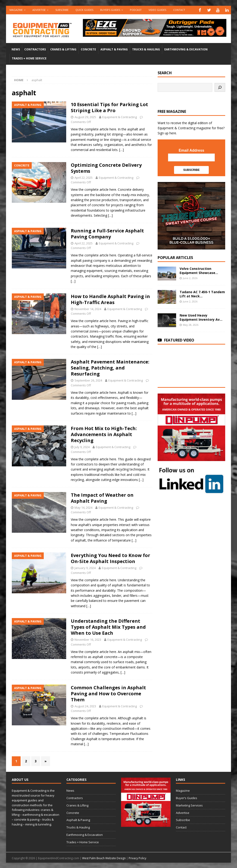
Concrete (88, 49)
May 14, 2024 (83, 507)
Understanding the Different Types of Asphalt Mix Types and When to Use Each (108, 626)
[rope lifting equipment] (191, 458)
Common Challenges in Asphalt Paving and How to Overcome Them (108, 693)
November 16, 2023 (88, 639)
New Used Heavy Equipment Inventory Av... (201, 317)
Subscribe (62, 10)
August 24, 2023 (85, 706)
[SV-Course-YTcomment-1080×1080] (191, 246)
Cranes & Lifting (63, 49)
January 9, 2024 (85, 567)
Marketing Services (189, 805)
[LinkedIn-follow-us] (191, 491)
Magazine (16, 10)
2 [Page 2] (26, 761)
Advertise (39, 10)
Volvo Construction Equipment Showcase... (199, 270)
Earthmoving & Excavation (186, 49)
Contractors (35, 49)
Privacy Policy (137, 858)
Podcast (136, 10)
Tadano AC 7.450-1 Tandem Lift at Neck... (202, 294)
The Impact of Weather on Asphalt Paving (102, 497)
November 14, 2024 (88, 308)
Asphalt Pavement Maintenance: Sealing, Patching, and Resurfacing (110, 367)
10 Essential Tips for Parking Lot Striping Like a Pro (109, 107)
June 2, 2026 (190, 278)
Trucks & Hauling (146, 49)
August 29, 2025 (85, 117)
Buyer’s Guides (110, 10)
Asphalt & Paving (114, 49)
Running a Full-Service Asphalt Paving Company (107, 233)
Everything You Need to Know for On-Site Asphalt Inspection (111, 558)
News (16, 49)
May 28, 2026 (191, 324)
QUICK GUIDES (84, 10)
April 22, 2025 (84, 177)
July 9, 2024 (82, 446)
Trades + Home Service (29, 58)
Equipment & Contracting (120, 117)
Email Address (192, 150)
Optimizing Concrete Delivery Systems (106, 168)
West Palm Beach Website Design (104, 858)
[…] (122, 149)
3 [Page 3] (36, 761)
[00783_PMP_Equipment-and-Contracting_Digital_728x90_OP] (155, 33)
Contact (179, 10)
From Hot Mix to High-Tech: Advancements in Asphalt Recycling (104, 434)
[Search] (220, 87)
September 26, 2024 (88, 380)
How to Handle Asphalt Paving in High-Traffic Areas (110, 299)
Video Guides (157, 10)
